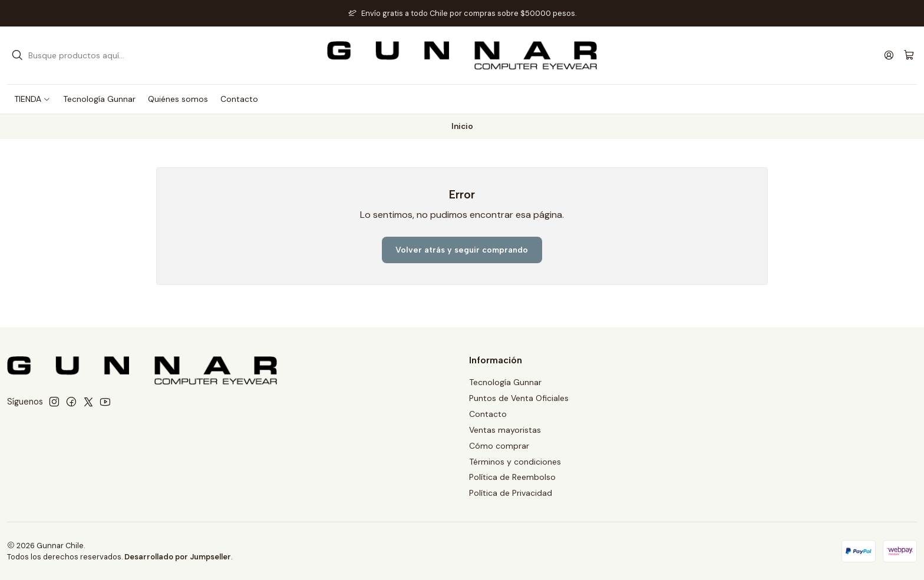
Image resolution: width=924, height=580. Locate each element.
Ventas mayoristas (505, 430)
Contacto (488, 414)
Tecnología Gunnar (505, 382)
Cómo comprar (499, 446)
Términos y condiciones (515, 462)
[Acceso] (889, 55)
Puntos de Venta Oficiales (519, 398)
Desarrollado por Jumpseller (178, 557)
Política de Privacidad (511, 493)
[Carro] (909, 56)
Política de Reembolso (512, 477)
